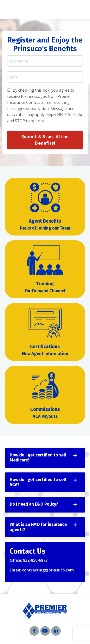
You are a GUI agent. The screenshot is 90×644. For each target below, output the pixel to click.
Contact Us (27, 551)
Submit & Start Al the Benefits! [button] (45, 140)
